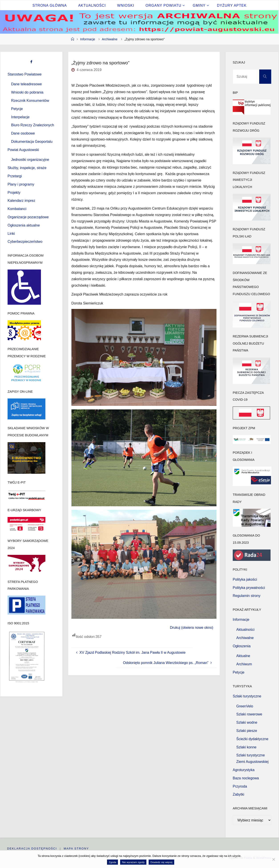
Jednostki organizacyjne (30, 160)
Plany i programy (21, 184)
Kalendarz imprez (21, 201)
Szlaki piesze (247, 731)
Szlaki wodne (247, 722)
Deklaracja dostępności (32, 849)
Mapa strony (77, 849)
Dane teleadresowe (26, 84)
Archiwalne (110, 39)
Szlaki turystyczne (247, 696)
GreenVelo (245, 706)
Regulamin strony (247, 596)
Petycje (17, 109)
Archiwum (244, 664)
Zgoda (112, 862)
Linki (11, 234)
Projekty (14, 193)
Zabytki (239, 794)
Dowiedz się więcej (161, 862)
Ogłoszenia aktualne (24, 225)
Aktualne (243, 656)
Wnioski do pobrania (27, 92)
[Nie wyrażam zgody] (273, 859)
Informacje (88, 39)
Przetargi (15, 176)
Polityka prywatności (249, 588)
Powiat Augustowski (23, 150)
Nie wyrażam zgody (133, 862)
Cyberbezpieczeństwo (25, 242)
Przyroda (240, 786)
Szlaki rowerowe (249, 714)
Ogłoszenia (242, 646)
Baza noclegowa (246, 778)
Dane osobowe (23, 133)
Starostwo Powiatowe (25, 74)
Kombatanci (17, 209)
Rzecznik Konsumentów (30, 101)
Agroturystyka (244, 770)
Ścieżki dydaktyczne (252, 739)
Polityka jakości (245, 579)
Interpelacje (20, 117)
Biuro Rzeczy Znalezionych (33, 125)
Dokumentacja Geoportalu (32, 142)
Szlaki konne (246, 747)
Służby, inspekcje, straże (27, 168)
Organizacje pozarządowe (28, 217)
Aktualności (245, 630)
